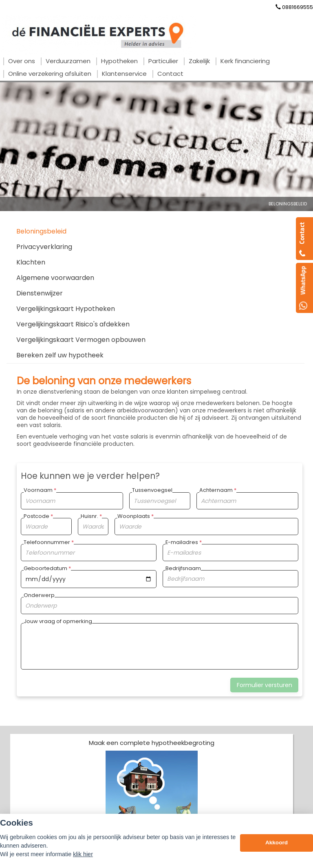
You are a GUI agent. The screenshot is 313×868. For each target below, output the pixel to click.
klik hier (83, 854)
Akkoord (277, 843)
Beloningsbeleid (288, 204)
